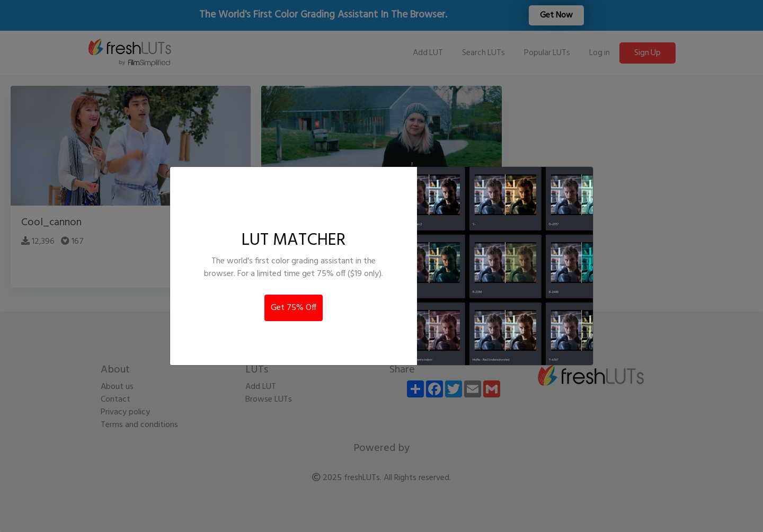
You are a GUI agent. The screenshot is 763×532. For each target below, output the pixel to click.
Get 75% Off (294, 308)
